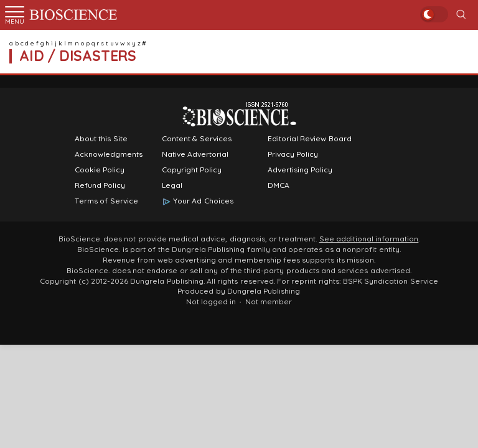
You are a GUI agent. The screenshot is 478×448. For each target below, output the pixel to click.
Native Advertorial (195, 154)
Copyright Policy (192, 170)
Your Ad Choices (203, 201)
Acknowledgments (109, 154)
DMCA (279, 185)
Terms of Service (106, 201)
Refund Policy (100, 185)
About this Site (101, 139)
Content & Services (197, 139)
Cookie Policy (100, 170)
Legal (172, 185)
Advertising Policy (300, 170)
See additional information (369, 239)
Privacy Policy (293, 154)
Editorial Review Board (310, 139)
